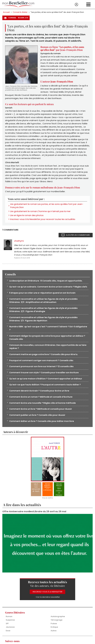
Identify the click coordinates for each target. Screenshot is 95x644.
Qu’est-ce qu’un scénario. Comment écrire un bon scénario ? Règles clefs (48, 289)
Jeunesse (10, 631)
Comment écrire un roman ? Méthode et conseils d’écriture (41, 400)
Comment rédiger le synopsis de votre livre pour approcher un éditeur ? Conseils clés (47, 340)
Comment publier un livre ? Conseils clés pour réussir (37, 418)
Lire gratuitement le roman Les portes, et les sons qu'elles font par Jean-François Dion (47, 208)
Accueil (6, 12)
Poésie (54, 627)
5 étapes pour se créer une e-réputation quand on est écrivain (42, 295)
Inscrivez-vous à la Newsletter (48, 595)
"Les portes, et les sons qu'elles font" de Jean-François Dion (57, 12)
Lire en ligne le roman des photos (27, 217)
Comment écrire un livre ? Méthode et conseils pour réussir (41, 412)
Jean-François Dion (62, 82)
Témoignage (57, 624)
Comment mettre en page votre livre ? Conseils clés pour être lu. (44, 357)
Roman (9, 620)
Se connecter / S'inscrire (76, 5)
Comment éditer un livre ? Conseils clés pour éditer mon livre (42, 424)
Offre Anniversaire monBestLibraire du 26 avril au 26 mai (34, 515)
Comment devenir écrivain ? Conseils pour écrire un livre (39, 394)
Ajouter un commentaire (78, 237)
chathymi (19, 243)
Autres (54, 634)
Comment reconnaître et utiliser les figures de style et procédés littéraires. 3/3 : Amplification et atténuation (43, 303)
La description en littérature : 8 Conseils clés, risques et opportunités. (46, 283)
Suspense (10, 624)
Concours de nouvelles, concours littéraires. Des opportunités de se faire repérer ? (48, 350)
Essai (8, 634)
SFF (7, 627)
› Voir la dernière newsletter (48, 600)
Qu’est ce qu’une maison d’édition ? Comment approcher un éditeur (46, 382)
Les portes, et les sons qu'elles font (62, 48)
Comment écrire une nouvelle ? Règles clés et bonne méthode (43, 406)
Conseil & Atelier (20, 12)
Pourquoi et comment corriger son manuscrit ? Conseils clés (41, 363)
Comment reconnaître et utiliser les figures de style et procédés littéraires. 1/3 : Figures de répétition (43, 322)
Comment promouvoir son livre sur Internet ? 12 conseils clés (41, 369)
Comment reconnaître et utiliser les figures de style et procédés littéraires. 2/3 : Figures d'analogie (43, 312)
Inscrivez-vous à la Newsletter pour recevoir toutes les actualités (43, 221)
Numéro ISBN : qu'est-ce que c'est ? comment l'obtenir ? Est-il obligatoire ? (48, 331)
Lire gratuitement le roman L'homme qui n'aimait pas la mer (40, 213)
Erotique (54, 631)
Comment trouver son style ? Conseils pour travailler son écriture (44, 376)
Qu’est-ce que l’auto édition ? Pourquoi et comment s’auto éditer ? (45, 388)
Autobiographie (58, 620)
